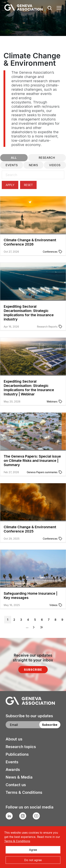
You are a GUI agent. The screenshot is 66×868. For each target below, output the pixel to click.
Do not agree (33, 860)
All (14, 158)
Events (12, 165)
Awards (13, 770)
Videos (55, 165)
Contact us (16, 785)
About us (14, 739)
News (33, 165)
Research (47, 158)
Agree (33, 850)
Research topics (21, 747)
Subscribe (33, 670)
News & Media (19, 777)
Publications (17, 754)
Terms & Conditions (24, 792)
